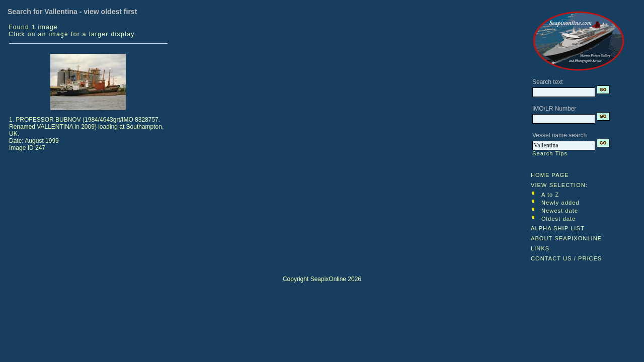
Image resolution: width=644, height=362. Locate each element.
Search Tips (550, 153)
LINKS (540, 248)
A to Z (550, 195)
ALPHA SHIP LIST (558, 228)
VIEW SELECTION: (559, 185)
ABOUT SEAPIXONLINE (566, 238)
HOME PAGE (550, 175)
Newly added (560, 203)
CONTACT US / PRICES (567, 258)
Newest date (560, 211)
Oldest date (558, 219)
